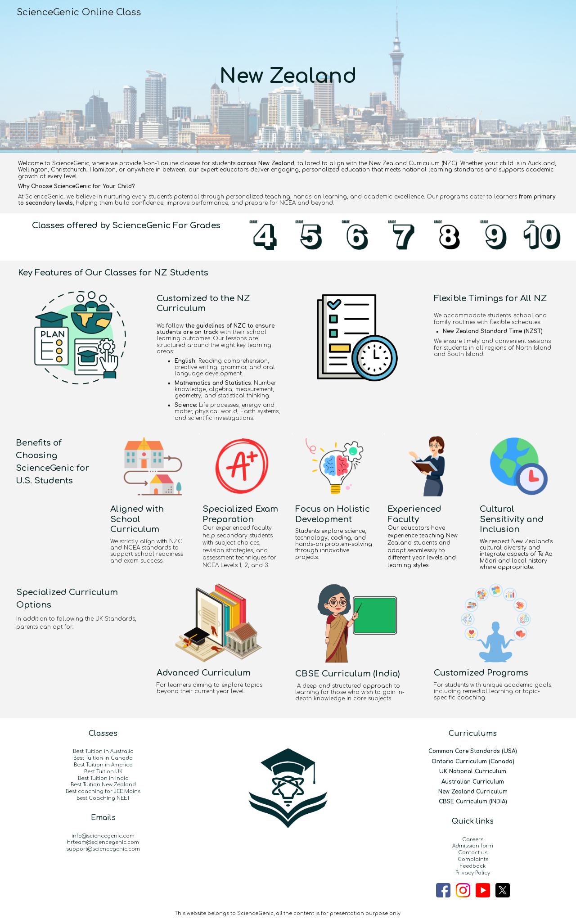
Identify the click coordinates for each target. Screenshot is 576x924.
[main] (288, 77)
